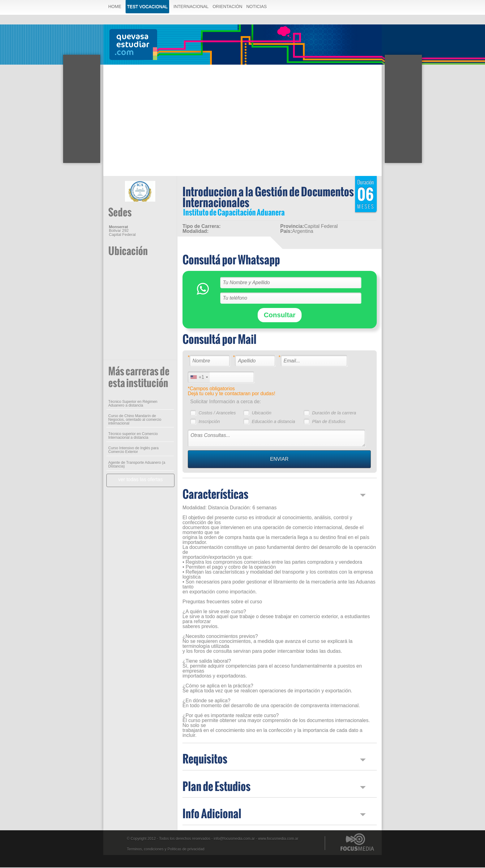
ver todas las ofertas (140, 480)
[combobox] (199, 378)
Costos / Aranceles (217, 413)
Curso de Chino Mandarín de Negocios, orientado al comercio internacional (135, 420)
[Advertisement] (242, 111)
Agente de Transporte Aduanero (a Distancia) (137, 465)
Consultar (280, 316)
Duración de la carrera (334, 413)
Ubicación (262, 413)
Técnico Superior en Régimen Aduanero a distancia (133, 404)
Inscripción (209, 422)
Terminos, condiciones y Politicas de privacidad (166, 850)
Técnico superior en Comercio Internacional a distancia (133, 436)
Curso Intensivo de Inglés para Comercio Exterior (133, 451)
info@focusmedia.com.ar (234, 839)
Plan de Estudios (329, 422)
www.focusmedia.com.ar (278, 839)
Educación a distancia (273, 422)
